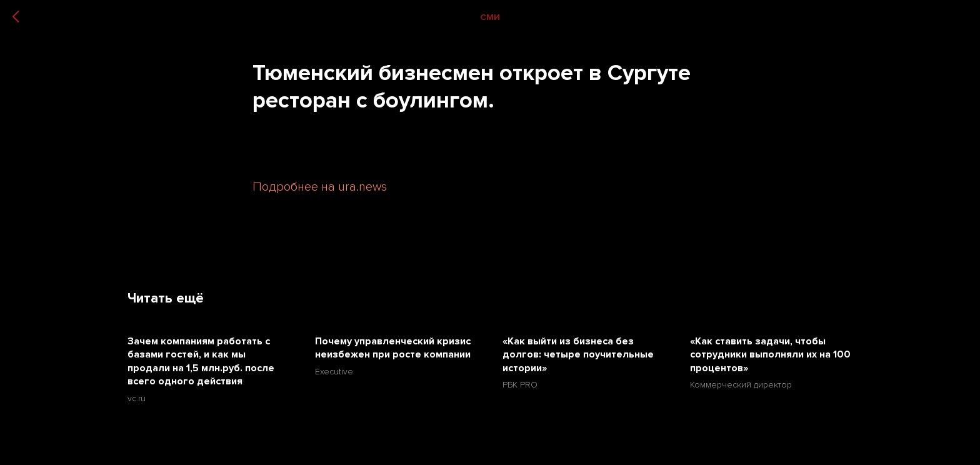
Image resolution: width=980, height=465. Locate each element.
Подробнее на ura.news (320, 187)
